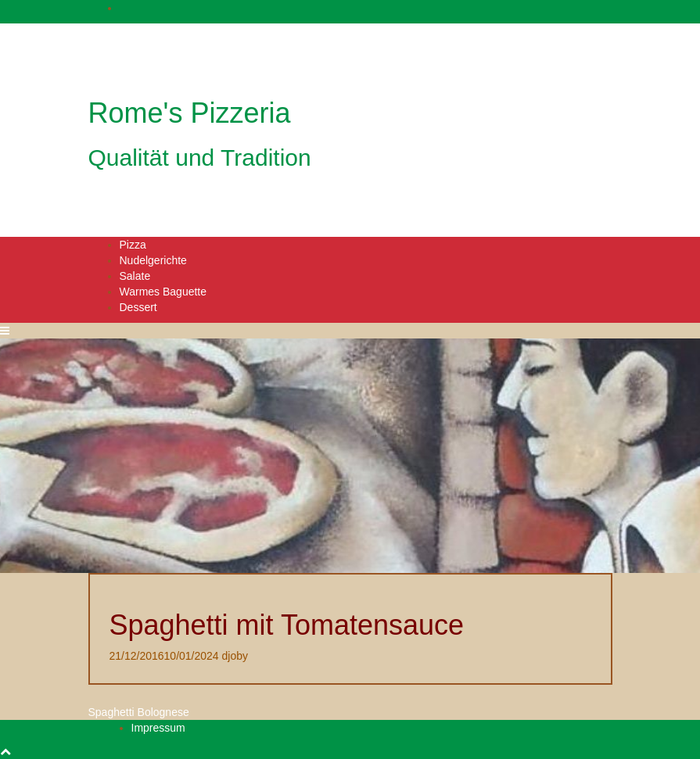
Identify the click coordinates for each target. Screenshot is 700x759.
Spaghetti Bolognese (139, 712)
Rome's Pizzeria (190, 113)
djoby (235, 656)
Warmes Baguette (163, 292)
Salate (135, 276)
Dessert (138, 307)
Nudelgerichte (153, 260)
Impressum (158, 728)
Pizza (133, 245)
